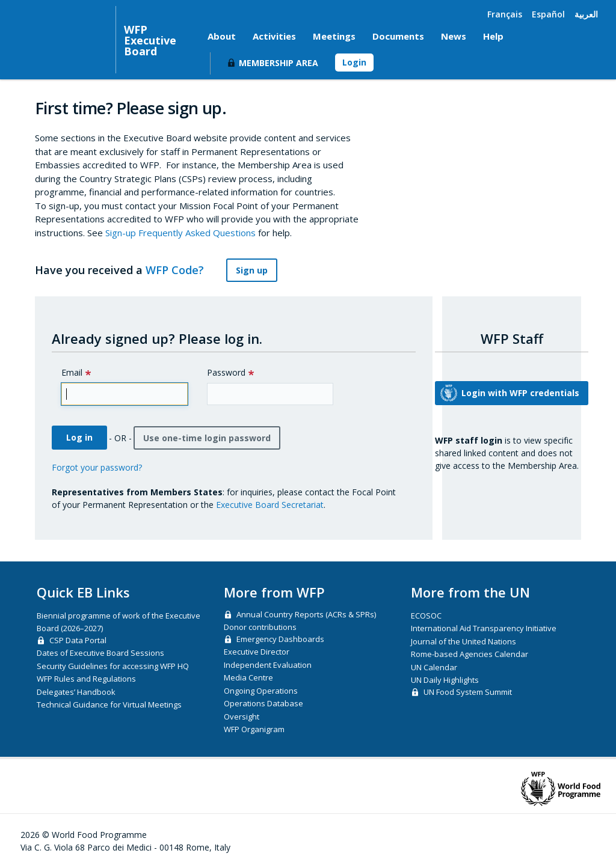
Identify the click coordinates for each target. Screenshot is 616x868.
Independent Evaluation (268, 665)
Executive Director (257, 652)
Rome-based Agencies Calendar (470, 654)
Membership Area (279, 63)
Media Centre (248, 677)
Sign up (252, 270)
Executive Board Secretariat (270, 505)
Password (226, 372)
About (222, 36)
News (454, 36)
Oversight (242, 717)
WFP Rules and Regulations (86, 679)
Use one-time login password (207, 438)
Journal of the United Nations (464, 641)
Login (354, 62)
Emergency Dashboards (280, 639)
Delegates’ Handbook (76, 692)
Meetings (334, 36)
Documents (398, 36)
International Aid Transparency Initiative (484, 628)
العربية (586, 14)
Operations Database (263, 703)
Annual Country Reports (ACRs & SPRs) (306, 614)
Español (548, 14)
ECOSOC (426, 616)
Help (493, 36)
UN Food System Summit (468, 692)
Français (505, 14)
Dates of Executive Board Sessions (100, 653)
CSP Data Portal (78, 640)
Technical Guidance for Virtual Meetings (109, 704)
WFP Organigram (254, 729)
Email (72, 372)
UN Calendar (434, 667)
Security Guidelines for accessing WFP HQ (113, 666)
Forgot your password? (97, 467)
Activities (274, 36)
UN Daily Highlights (445, 680)
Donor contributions (260, 627)
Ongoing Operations (261, 691)
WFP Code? (182, 270)
